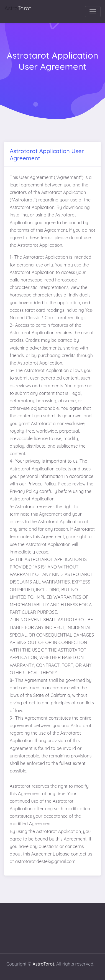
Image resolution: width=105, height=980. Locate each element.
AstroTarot (43, 964)
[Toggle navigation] (93, 12)
